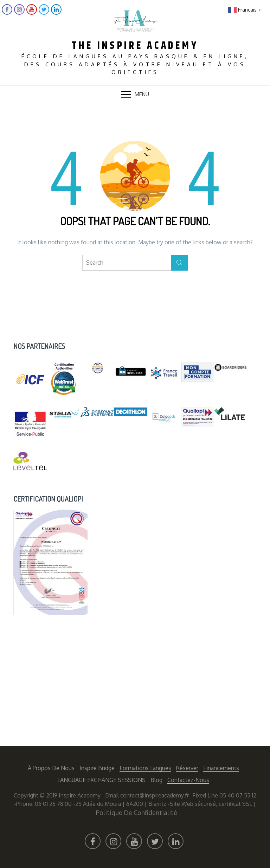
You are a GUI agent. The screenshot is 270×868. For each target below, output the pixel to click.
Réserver (187, 767)
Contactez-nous (188, 779)
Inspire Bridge (97, 767)
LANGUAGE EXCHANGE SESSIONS (101, 779)
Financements (221, 767)
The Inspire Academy (135, 45)
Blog (156, 779)
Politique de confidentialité (137, 812)
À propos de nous (51, 767)
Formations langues (145, 767)
